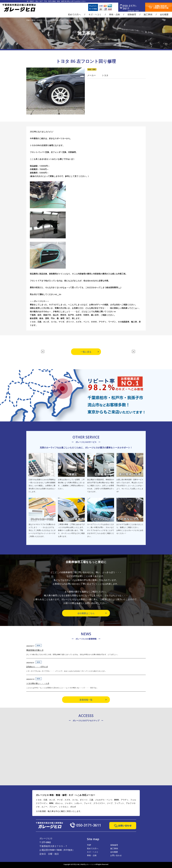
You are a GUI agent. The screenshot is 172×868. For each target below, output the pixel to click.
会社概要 (114, 852)
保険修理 (114, 845)
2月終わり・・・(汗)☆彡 (37, 667)
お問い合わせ (116, 855)
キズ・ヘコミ (93, 852)
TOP (89, 845)
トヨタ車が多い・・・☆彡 (38, 683)
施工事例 (114, 848)
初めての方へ (93, 848)
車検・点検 (92, 855)
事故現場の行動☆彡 (35, 650)
